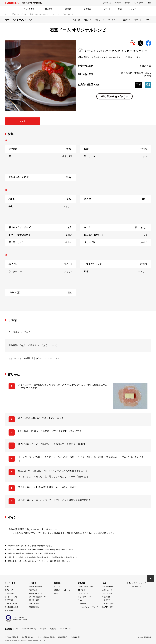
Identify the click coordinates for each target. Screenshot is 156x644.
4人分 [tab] (23, 121)
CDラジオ (82, 590)
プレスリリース (65, 629)
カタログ (127, 20)
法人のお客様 (138, 3)
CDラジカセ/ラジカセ (86, 587)
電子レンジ (9, 590)
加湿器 (56, 593)
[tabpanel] (78, 218)
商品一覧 (76, 20)
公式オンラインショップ (127, 9)
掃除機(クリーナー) (36, 593)
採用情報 (127, 3)
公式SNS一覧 (75, 637)
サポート (107, 9)
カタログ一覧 (107, 593)
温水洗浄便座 (34, 600)
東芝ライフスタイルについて (26, 629)
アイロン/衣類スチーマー (38, 597)
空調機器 (68, 9)
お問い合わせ (107, 3)
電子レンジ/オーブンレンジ (20, 14)
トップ (7, 14)
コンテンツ (100, 20)
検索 (150, 3)
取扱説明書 (106, 597)
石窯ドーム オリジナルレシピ (39, 14)
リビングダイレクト (134, 587)
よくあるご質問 (108, 604)
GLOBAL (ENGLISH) (144, 637)
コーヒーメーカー (11, 604)
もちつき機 (9, 610)
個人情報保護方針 (28, 637)
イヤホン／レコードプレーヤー (89, 607)
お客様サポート (108, 587)
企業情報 (118, 3)
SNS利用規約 (63, 637)
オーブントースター (12, 597)
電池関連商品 (34, 607)
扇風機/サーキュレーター (63, 590)
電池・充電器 (34, 604)
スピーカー (82, 604)
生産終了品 (106, 600)
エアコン (57, 587)
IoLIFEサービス (108, 607)
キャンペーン (114, 20)
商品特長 (88, 20)
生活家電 (49, 9)
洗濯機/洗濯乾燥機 (36, 587)
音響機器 (88, 9)
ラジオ (80, 600)
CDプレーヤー (83, 593)
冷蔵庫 (7, 587)
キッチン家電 (29, 9)
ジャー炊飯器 (10, 593)
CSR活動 (43, 629)
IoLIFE (148, 20)
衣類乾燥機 (33, 590)
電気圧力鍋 (9, 600)
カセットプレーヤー (85, 597)
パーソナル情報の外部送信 (46, 637)
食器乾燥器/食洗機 (11, 607)
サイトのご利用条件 (11, 637)
